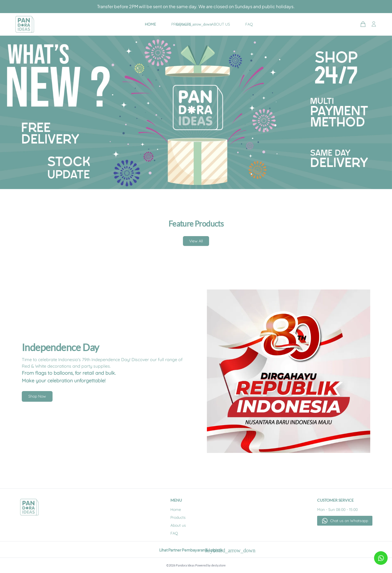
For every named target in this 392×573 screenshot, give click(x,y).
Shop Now (37, 396)
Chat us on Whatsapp (349, 521)
